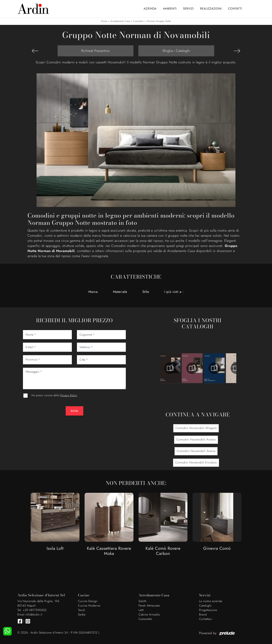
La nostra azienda (211, 601)
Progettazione (208, 610)
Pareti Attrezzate (149, 606)
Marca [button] (93, 292)
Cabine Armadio (149, 615)
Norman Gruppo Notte (159, 21)
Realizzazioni (211, 9)
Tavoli (82, 610)
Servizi (188, 9)
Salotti (142, 601)
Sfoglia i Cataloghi (176, 51)
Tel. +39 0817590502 (32, 610)
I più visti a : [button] (174, 292)
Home (104, 21)
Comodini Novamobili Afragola (196, 428)
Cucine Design (88, 601)
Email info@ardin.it (30, 615)
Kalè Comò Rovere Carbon (163, 551)
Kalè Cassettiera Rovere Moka (109, 551)
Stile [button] (146, 292)
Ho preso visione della (54, 395)
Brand (203, 615)
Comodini (138, 21)
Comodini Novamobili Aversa (196, 451)
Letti (141, 610)
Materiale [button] (120, 292)
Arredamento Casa (120, 21)
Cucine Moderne (89, 606)
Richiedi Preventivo (96, 51)
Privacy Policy (69, 395)
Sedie (82, 615)
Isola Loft (55, 549)
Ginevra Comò (217, 549)
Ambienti (170, 9)
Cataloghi (205, 606)
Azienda (150, 9)
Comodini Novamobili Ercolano (196, 463)
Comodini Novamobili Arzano (196, 440)
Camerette (145, 619)
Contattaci (206, 619)
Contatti (235, 9)
